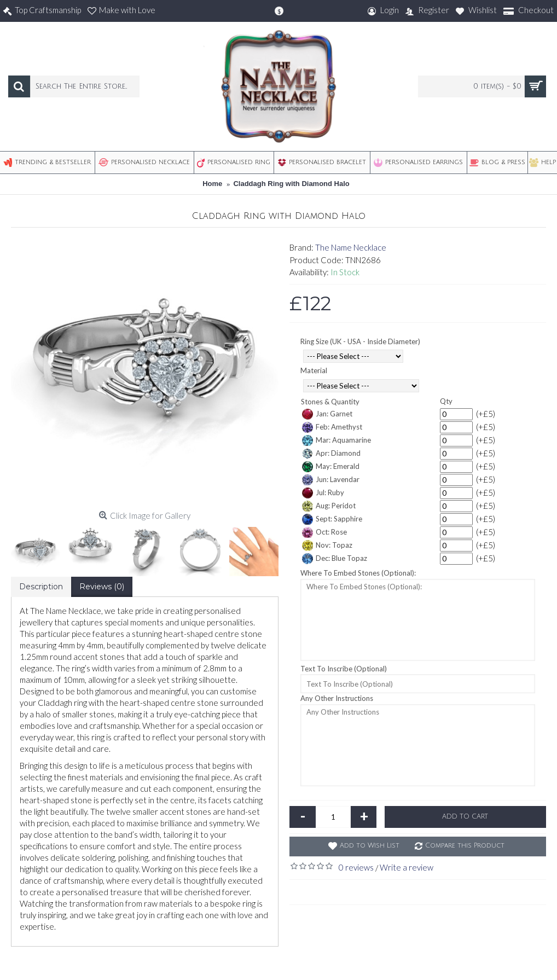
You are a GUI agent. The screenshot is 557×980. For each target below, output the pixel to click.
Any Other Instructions (337, 698)
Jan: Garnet (327, 414)
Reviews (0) (102, 587)
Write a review (407, 867)
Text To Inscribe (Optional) (344, 669)
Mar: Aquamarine (336, 440)
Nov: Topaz (327, 546)
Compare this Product (465, 846)
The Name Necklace (351, 247)
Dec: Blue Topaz (335, 559)
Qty (446, 401)
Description (41, 587)
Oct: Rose (324, 532)
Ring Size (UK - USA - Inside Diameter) (360, 341)
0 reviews (356, 867)
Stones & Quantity (330, 402)
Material (314, 370)
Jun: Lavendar (331, 480)
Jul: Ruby (323, 493)
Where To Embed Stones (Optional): (358, 573)
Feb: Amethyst (332, 427)
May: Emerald (331, 467)
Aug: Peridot (329, 506)
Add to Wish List (370, 846)
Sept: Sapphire (332, 519)
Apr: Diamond (331, 454)
